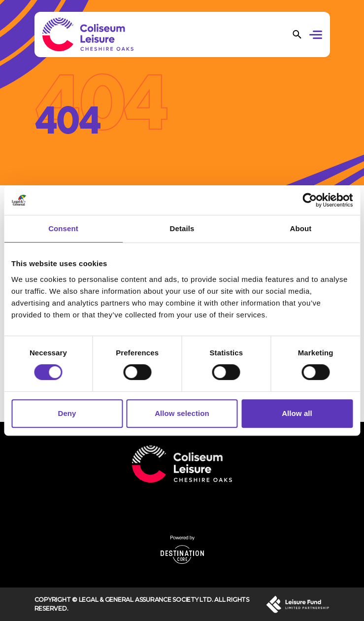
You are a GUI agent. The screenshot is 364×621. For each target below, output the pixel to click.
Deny (67, 413)
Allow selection (182, 413)
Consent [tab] (63, 228)
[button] (317, 36)
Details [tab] (182, 228)
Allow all (297, 413)
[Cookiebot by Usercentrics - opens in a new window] (310, 200)
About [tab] (301, 228)
